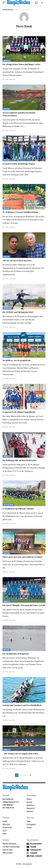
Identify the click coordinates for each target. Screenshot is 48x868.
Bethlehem (8, 505)
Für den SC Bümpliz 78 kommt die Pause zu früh (24, 605)
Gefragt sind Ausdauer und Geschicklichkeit (22, 705)
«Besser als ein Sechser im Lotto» (17, 261)
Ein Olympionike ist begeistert (16, 654)
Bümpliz (7, 61)
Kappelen (7, 308)
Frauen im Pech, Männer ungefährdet (19, 412)
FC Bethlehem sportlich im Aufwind (18, 509)
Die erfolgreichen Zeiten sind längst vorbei (21, 64)
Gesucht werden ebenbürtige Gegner (19, 164)
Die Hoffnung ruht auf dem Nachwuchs (20, 460)
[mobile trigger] (5, 3)
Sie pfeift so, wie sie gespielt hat (16, 360)
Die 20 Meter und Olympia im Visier (18, 312)
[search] (36, 3)
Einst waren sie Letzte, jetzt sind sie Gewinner (23, 557)
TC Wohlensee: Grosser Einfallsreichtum (20, 212)
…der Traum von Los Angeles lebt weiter (20, 754)
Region (6, 109)
